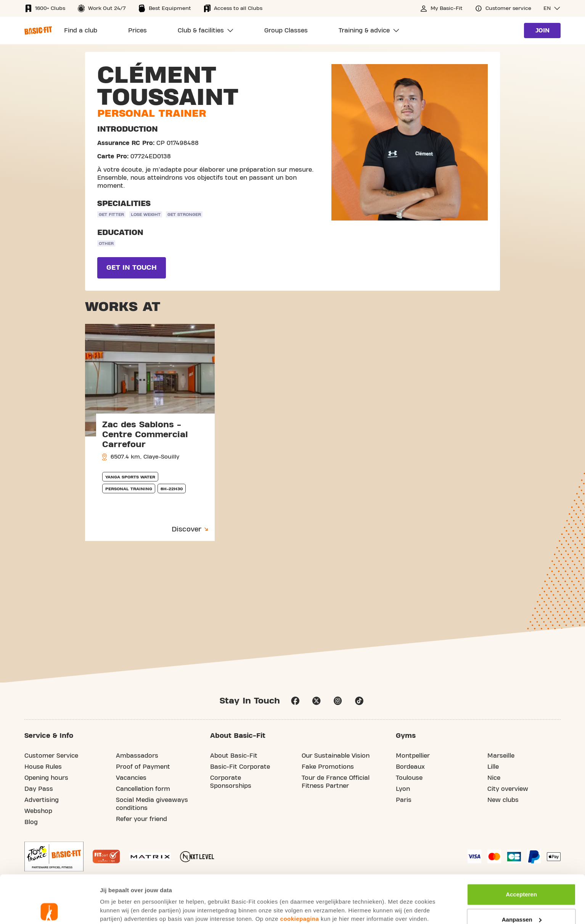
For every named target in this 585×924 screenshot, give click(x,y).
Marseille (501, 756)
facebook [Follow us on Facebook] (295, 701)
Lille (493, 767)
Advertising (42, 800)
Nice (494, 778)
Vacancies (131, 778)
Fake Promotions (328, 767)
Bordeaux (410, 767)
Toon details (117, 909)
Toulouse (409, 778)
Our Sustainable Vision (336, 756)
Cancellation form (143, 789)
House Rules (43, 767)
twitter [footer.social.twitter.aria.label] (317, 701)
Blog (31, 822)
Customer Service (51, 756)
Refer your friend (141, 819)
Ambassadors (137, 756)
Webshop (38, 811)
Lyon (403, 789)
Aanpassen (522, 872)
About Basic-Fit (234, 756)
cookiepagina (300, 871)
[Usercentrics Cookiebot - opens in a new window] (49, 909)
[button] (552, 8)
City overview (508, 789)
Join (542, 31)
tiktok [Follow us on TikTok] (359, 701)
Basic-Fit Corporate (240, 767)
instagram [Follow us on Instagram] (338, 701)
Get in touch (132, 268)
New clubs (503, 800)
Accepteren (521, 846)
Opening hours (46, 778)
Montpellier (413, 756)
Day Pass (39, 789)
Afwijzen (522, 896)
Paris (404, 800)
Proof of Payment (143, 767)
